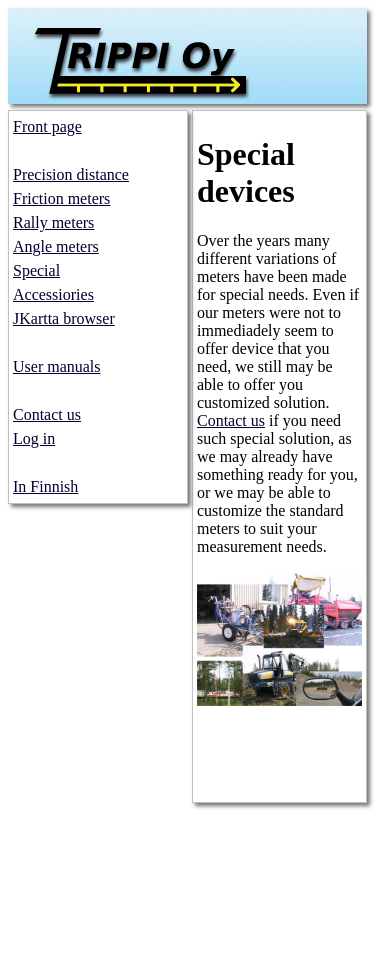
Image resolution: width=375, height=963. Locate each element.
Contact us (47, 414)
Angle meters (56, 246)
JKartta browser (64, 318)
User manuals (57, 366)
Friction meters (61, 198)
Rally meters (53, 222)
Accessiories (53, 294)
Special (36, 270)
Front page (47, 126)
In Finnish (45, 486)
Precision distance (71, 174)
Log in (34, 438)
